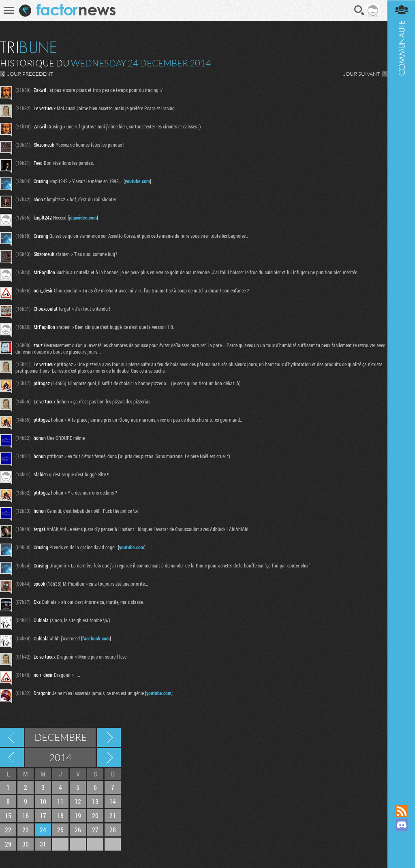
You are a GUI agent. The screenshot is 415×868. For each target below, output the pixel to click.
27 (95, 830)
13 (95, 801)
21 (113, 816)
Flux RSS (401, 811)
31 (43, 844)
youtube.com (137, 181)
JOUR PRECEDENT (30, 74)
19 (78, 816)
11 (60, 801)
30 (26, 844)
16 (26, 816)
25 (60, 830)
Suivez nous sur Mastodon (401, 838)
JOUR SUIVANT (361, 74)
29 (8, 844)
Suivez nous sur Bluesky (401, 852)
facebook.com (96, 638)
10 (43, 801)
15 (8, 816)
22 (8, 830)
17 (43, 816)
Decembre (61, 737)
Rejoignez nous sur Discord (401, 825)
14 (113, 801)
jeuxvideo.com (83, 218)
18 (60, 816)
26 (78, 830)
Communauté (401, 395)
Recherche (359, 11)
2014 (60, 757)
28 (113, 830)
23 (26, 830)
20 (95, 816)
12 (78, 801)
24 (43, 830)
